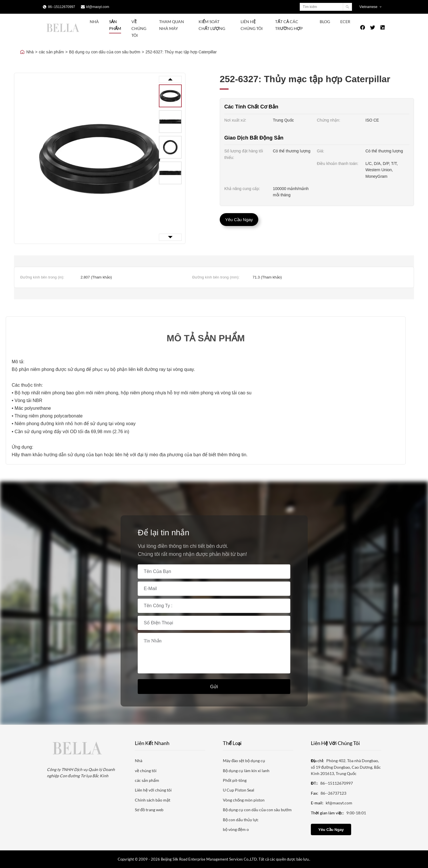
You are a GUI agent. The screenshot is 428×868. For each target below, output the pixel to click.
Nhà (94, 22)
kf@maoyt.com (98, 7)
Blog (325, 22)
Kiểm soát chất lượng (212, 25)
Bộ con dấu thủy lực (241, 820)
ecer (345, 22)
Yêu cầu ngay (239, 220)
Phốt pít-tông (235, 780)
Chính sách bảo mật (153, 800)
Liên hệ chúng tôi (252, 25)
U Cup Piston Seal (239, 790)
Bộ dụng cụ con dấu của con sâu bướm (105, 52)
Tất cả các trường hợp (289, 25)
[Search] (347, 7)
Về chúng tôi (139, 28)
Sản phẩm (115, 25)
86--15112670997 (62, 7)
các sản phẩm (51, 52)
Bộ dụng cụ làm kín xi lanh (246, 771)
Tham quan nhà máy (172, 25)
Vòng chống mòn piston (244, 800)
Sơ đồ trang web (149, 810)
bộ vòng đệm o (236, 829)
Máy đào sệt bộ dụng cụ (244, 761)
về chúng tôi (146, 771)
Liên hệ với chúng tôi (153, 790)
